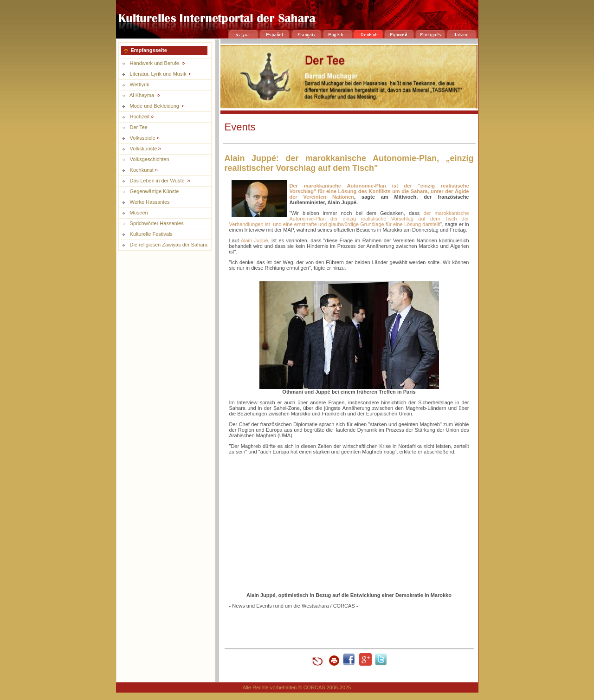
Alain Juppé (255, 240)
